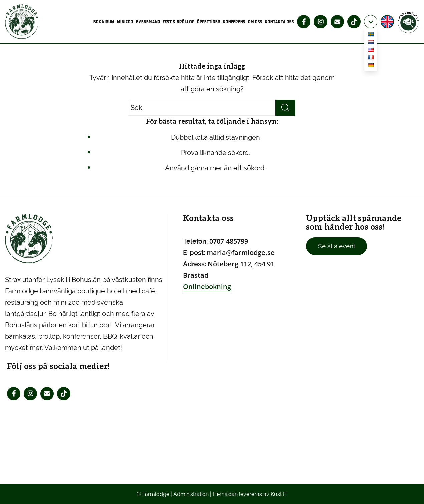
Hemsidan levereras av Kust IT (250, 494)
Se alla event (337, 246)
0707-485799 (229, 241)
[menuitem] (104, 22)
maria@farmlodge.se (241, 253)
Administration (191, 494)
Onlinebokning (207, 287)
